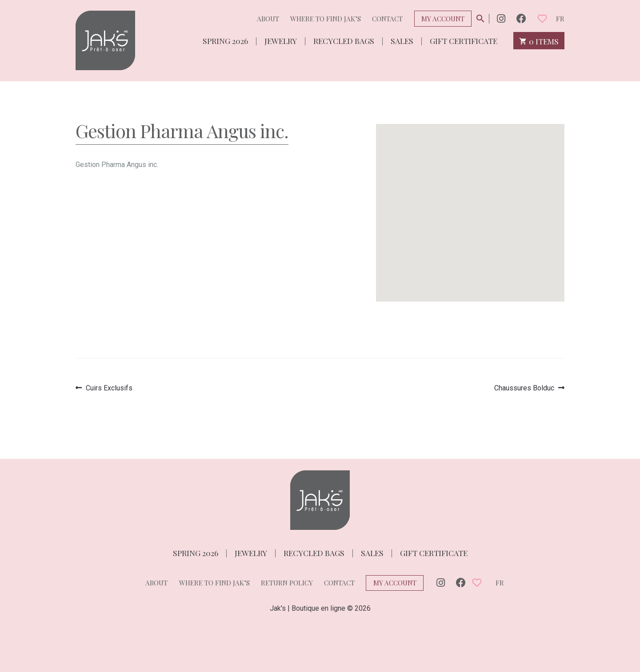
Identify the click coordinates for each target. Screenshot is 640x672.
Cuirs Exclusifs (109, 388)
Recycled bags (344, 40)
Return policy (287, 583)
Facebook (521, 18)
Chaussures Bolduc (524, 388)
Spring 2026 (225, 40)
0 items (539, 41)
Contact (387, 19)
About (268, 19)
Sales (402, 40)
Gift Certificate (464, 40)
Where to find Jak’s (326, 19)
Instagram (501, 18)
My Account (443, 19)
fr (560, 19)
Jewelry (281, 40)
